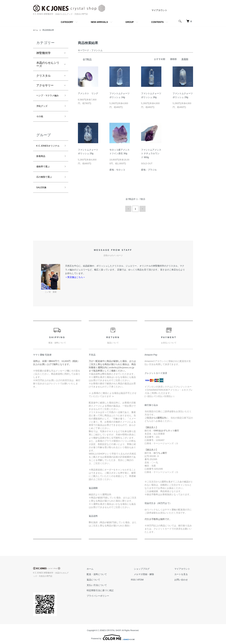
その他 (41, 124)
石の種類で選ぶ (46, 193)
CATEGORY (67, 22)
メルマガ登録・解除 (153, 573)
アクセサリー (45, 85)
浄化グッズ (44, 112)
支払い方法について (112, 584)
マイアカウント (159, 10)
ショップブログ (151, 568)
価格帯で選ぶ (45, 182)
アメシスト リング (88, 93)
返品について (108, 579)
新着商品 (42, 170)
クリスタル (44, 76)
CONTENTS (157, 22)
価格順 (173, 59)
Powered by (113, 636)
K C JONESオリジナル (48, 157)
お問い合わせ (184, 579)
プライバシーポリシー (113, 595)
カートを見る (184, 573)
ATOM (152, 579)
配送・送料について (112, 573)
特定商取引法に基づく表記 (115, 589)
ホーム (36, 30)
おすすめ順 (160, 59)
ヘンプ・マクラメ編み (48, 98)
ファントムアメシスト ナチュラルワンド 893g (151, 154)
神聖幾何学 (44, 53)
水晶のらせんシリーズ (48, 64)
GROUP (130, 22)
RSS (145, 579)
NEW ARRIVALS (99, 22)
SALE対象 (43, 205)
